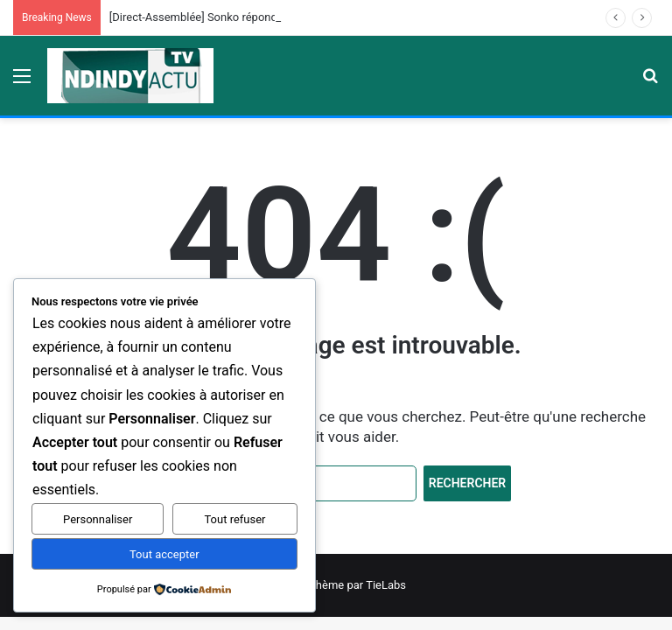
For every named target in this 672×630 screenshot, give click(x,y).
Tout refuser (234, 519)
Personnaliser (98, 519)
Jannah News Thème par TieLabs (322, 585)
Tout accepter (164, 554)
